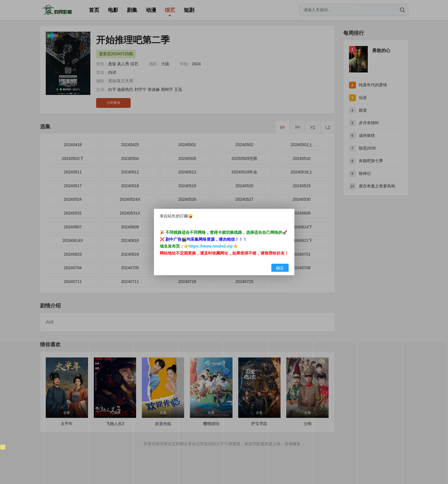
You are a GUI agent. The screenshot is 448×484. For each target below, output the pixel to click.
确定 (280, 268)
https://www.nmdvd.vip (211, 246)
